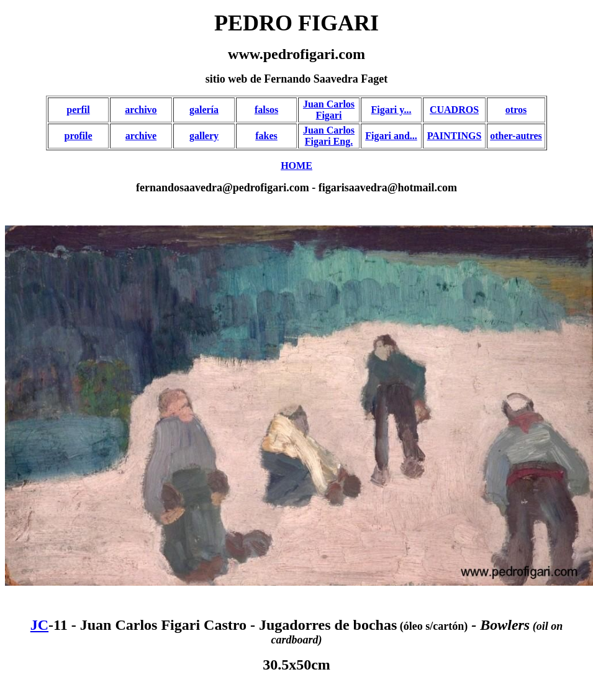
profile (78, 136)
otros (516, 110)
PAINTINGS (455, 136)
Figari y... (392, 110)
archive (141, 136)
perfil (78, 110)
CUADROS (454, 110)
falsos (266, 110)
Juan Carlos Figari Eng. (329, 136)
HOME (296, 166)
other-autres (516, 136)
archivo (141, 110)
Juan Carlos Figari (329, 110)
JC (39, 625)
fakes (266, 136)
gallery (204, 136)
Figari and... (391, 136)
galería (204, 110)
